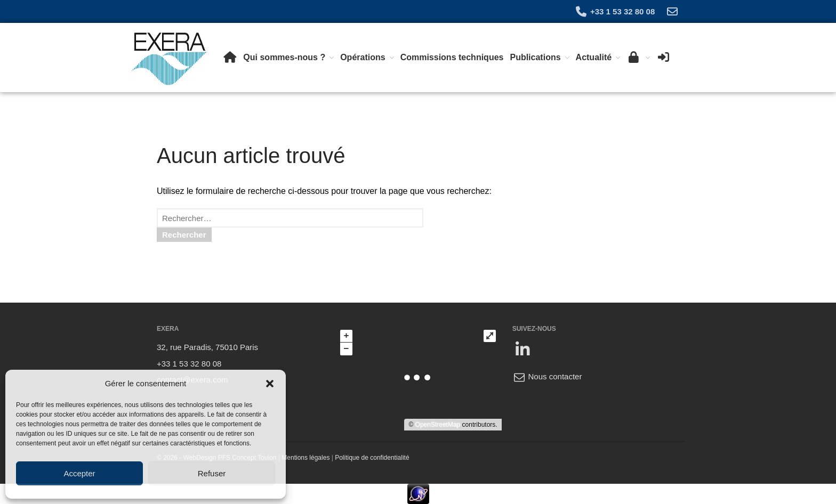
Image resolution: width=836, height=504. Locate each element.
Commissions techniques (452, 57)
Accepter (79, 473)
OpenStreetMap (438, 425)
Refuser (212, 473)
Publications (535, 57)
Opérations (363, 57)
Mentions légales (306, 458)
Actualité (594, 57)
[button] (270, 384)
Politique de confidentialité (372, 458)
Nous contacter (547, 376)
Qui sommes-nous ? (284, 57)
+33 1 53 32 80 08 (614, 11)
